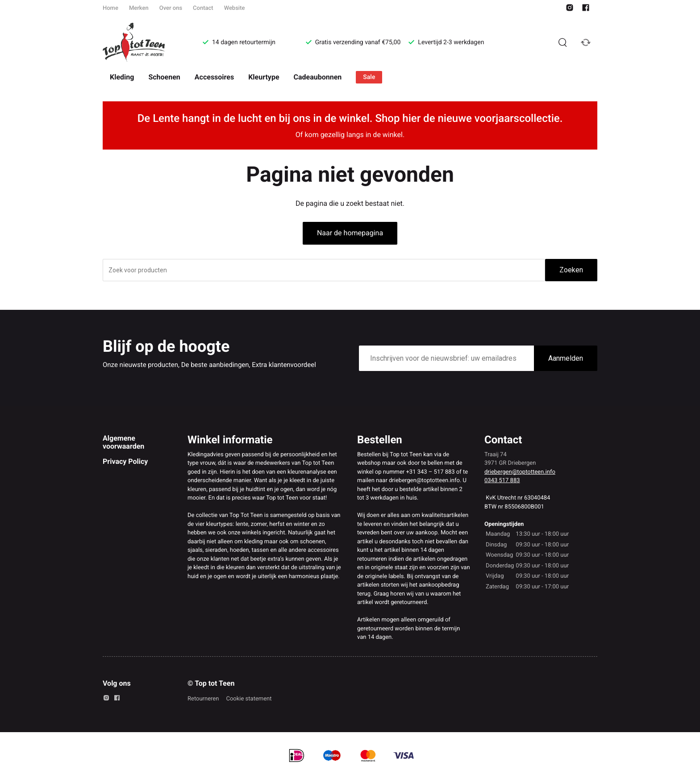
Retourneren (203, 699)
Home (110, 8)
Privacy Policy (125, 461)
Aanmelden (566, 358)
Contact (203, 8)
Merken (139, 8)
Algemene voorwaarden (123, 442)
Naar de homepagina (350, 233)
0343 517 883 (502, 481)
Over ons (171, 8)
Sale (369, 77)
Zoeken (571, 270)
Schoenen (164, 77)
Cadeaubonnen (318, 77)
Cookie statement (249, 699)
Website (235, 8)
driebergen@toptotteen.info (520, 472)
